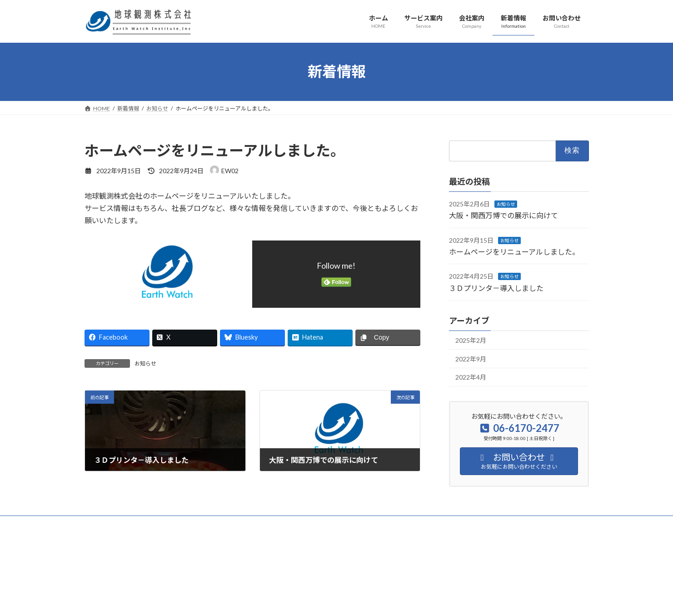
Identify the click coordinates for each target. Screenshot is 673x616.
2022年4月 (471, 377)
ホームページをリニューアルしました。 (514, 252)
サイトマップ (181, 524)
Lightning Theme (334, 583)
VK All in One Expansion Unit (395, 583)
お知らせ (145, 363)
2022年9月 (471, 358)
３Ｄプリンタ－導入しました (496, 288)
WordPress (287, 583)
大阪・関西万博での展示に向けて (504, 215)
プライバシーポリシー (120, 524)
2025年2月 (471, 340)
